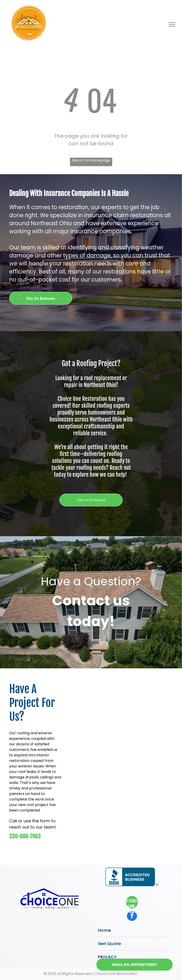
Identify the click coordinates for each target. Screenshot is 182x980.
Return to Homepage (91, 160)
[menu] (172, 24)
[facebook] (132, 916)
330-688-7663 (25, 836)
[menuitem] (132, 930)
